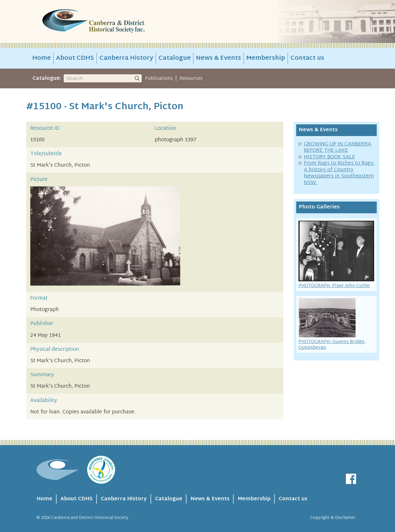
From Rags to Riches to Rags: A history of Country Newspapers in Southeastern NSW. (339, 173)
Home (42, 58)
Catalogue (175, 58)
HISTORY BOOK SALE (329, 157)
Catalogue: (47, 78)
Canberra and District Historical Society (90, 518)
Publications (159, 79)
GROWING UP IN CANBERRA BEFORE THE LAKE (338, 148)
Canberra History (126, 58)
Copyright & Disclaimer (333, 518)
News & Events (218, 58)
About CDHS (75, 58)
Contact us (307, 58)
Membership (266, 58)
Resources (191, 79)
